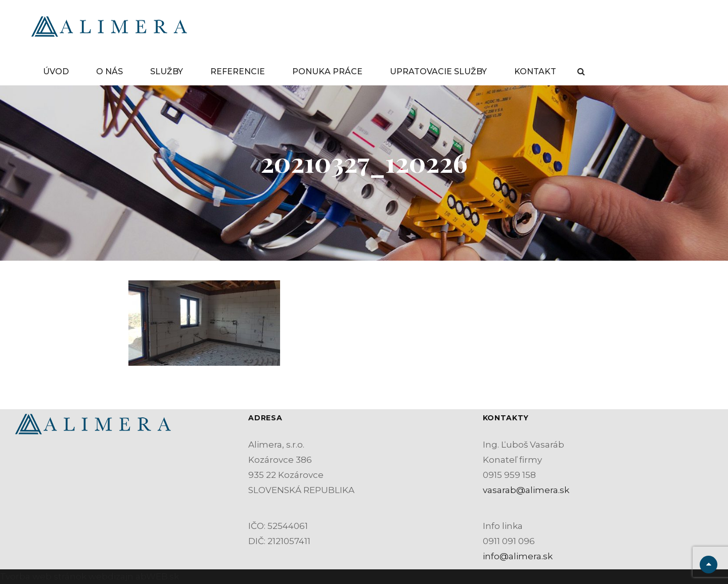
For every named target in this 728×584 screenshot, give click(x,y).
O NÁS (109, 71)
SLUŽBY (167, 71)
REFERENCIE (238, 71)
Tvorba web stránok (43, 576)
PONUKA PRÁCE (327, 71)
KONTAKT (535, 71)
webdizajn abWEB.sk (133, 576)
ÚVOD (56, 71)
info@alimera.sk (518, 556)
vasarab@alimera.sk (526, 490)
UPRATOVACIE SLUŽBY (438, 71)
